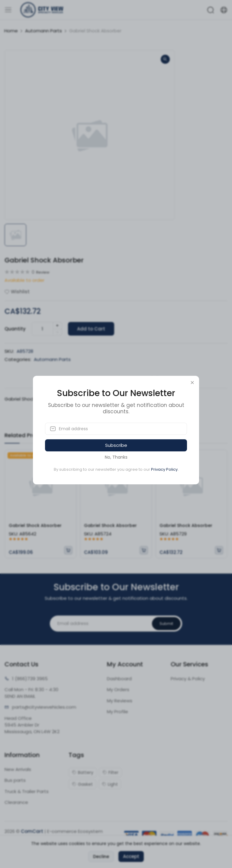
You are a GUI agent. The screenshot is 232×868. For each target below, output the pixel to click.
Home (11, 31)
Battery (83, 772)
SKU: (9, 351)
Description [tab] (89, 380)
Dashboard (119, 679)
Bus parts (15, 780)
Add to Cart (91, 329)
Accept (131, 856)
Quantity (15, 329)
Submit (166, 624)
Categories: (18, 359)
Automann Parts (43, 31)
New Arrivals (18, 769)
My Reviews (120, 701)
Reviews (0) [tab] (142, 380)
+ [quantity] (57, 325)
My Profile (118, 712)
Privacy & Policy (188, 679)
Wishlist (17, 292)
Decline (101, 857)
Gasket (82, 784)
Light (110, 784)
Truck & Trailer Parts (27, 791)
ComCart (32, 831)
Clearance (16, 802)
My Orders (118, 689)
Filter (110, 772)
